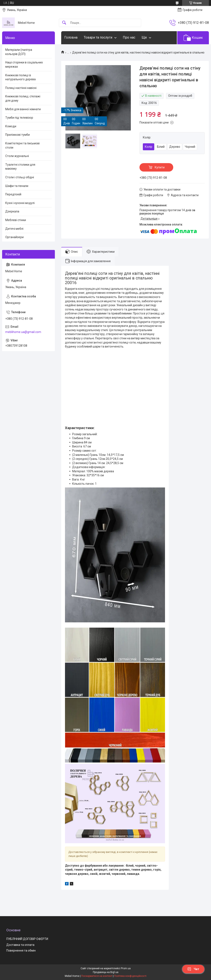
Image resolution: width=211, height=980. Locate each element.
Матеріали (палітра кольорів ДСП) (19, 52)
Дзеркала (12, 211)
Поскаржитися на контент (97, 976)
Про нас (129, 37)
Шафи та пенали (17, 186)
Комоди (11, 126)
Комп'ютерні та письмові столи (22, 145)
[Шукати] (64, 23)
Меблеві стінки (16, 220)
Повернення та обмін (21, 950)
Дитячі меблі (14, 229)
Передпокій (13, 194)
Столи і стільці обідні (20, 177)
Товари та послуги (98, 37)
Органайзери (14, 237)
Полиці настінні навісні (21, 88)
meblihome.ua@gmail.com (23, 332)
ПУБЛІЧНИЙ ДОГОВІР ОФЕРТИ (27, 939)
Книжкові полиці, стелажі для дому (23, 98)
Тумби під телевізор (19, 118)
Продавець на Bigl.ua (106, 972)
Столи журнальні (17, 156)
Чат (193, 969)
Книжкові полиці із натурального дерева (20, 77)
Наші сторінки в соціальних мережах (24, 64)
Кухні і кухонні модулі (20, 203)
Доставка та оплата (20, 945)
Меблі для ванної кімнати (23, 109)
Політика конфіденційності (130, 976)
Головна (71, 37)
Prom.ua (126, 968)
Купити (160, 167)
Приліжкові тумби (18, 135)
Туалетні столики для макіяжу (20, 167)
